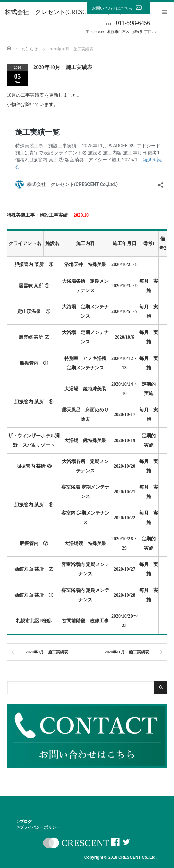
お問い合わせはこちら (118, 8)
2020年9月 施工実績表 (47, 652)
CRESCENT (85, 843)
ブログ (26, 822)
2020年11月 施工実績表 (127, 652)
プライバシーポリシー (40, 827)
